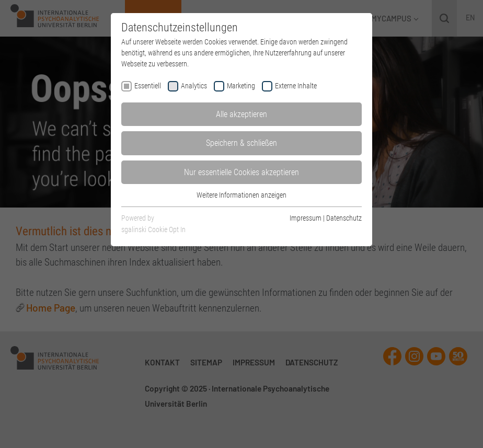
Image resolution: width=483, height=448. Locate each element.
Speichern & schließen (241, 143)
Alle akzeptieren (241, 114)
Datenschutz (344, 218)
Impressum (306, 218)
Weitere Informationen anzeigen (241, 195)
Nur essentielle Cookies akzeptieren (241, 172)
